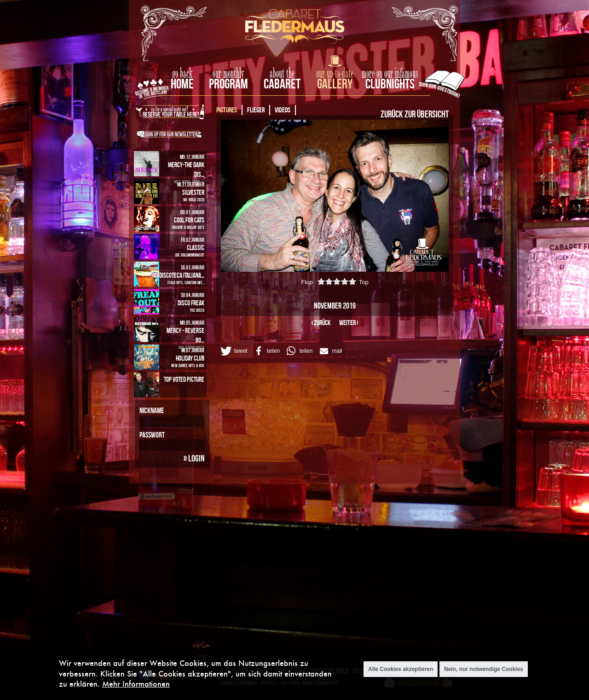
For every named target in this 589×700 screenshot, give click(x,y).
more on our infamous (390, 74)
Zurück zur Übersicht (415, 114)
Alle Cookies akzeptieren (401, 670)
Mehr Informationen (136, 684)
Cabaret (282, 84)
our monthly (228, 74)
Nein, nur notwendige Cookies (484, 670)
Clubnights (390, 84)
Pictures (227, 110)
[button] (233, 351)
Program (228, 84)
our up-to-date (335, 74)
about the (282, 74)
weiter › (349, 323)
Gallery (335, 84)
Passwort (152, 435)
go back (182, 74)
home (182, 84)
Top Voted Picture (184, 379)
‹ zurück (321, 323)
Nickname (152, 410)
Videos (283, 110)
